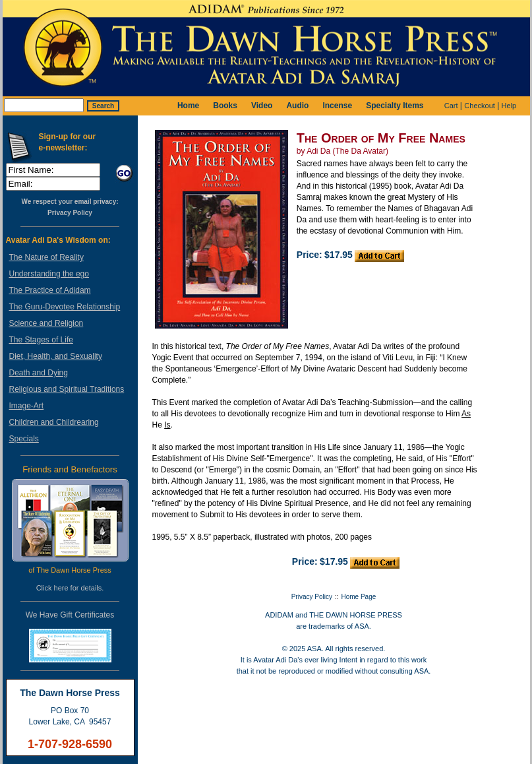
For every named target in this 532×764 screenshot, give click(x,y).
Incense (337, 106)
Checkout (479, 106)
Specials (24, 439)
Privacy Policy (70, 213)
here (61, 588)
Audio (297, 106)
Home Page (359, 597)
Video (262, 106)
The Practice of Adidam (50, 290)
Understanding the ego (49, 274)
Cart (451, 106)
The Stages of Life (41, 340)
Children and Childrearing (54, 422)
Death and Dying (39, 373)
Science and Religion (46, 323)
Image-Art (27, 406)
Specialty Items (395, 106)
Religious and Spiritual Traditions (67, 389)
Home (188, 106)
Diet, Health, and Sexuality (56, 356)
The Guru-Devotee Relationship (65, 307)
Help (509, 106)
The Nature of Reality (46, 257)
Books (225, 106)
